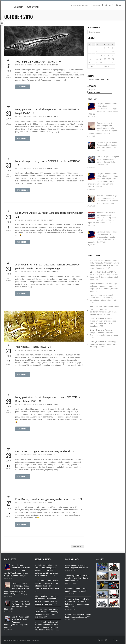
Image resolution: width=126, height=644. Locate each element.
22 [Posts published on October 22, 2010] (105, 59)
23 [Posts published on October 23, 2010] (109, 59)
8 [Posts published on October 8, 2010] (105, 52)
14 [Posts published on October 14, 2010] (101, 55)
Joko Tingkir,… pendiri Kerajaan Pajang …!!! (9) (38, 62)
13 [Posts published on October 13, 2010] (97, 55)
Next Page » (78, 546)
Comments (9, 362)
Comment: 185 (51, 455)
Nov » (106, 66)
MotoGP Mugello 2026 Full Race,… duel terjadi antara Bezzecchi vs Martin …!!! (107, 145)
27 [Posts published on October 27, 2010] (97, 63)
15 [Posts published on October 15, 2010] (105, 55)
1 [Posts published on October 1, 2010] (105, 48)
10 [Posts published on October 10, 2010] (113, 52)
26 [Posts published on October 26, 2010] (94, 63)
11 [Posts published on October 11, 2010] (90, 55)
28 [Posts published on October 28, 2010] (101, 63)
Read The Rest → (23, 87)
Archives (91, 80)
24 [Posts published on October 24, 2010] (113, 59)
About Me (19, 7)
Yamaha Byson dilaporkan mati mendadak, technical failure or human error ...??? (77, 578)
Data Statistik (33, 7)
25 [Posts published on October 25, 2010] (90, 63)
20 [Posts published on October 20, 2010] (97, 59)
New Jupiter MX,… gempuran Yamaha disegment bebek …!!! (45, 451)
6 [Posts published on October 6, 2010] (97, 52)
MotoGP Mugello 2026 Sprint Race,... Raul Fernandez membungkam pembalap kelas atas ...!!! (17, 622)
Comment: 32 (51, 350)
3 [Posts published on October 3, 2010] (112, 48)
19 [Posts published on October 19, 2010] (94, 59)
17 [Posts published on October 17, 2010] (113, 55)
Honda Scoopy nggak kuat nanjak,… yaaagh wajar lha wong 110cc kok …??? (103, 344)
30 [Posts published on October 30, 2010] (109, 63)
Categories (91, 90)
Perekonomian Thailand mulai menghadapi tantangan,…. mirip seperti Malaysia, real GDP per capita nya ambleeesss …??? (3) (102, 218)
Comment (9, 228)
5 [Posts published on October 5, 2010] (93, 52)
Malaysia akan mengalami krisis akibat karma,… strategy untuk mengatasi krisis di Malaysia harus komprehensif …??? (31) (102, 237)
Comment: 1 (51, 220)
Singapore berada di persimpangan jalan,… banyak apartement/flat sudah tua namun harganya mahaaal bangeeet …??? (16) (103, 128)
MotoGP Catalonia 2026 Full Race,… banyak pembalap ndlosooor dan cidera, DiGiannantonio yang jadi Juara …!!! (47, 586)
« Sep (91, 66)
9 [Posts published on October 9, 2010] (109, 52)
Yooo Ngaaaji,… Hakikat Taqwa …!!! (33, 347)
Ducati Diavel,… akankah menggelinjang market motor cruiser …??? (49, 499)
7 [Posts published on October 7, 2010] (101, 52)
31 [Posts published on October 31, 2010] (113, 63)
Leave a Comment (9, 76)
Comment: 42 (51, 503)
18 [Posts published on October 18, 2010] (90, 59)
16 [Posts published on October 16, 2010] (109, 55)
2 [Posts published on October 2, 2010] (109, 48)
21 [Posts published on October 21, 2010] (101, 59)
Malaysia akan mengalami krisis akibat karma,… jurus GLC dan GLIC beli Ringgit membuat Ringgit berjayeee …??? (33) (103, 109)
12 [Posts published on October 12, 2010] (94, 55)
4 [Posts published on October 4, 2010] (89, 52)
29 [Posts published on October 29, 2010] (105, 63)
